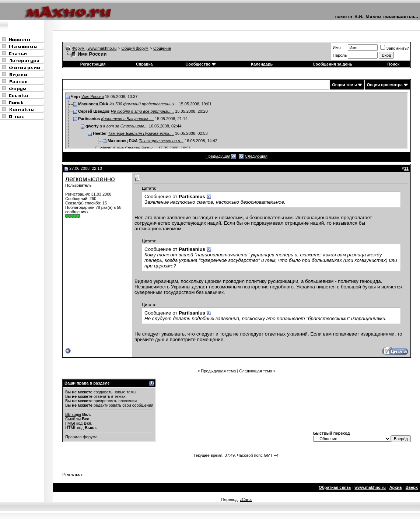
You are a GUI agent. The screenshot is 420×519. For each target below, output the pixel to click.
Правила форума (81, 437)
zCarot (246, 499)
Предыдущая (218, 156)
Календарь (262, 64)
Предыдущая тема (218, 371)
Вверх (412, 487)
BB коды (73, 414)
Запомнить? (395, 48)
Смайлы (73, 419)
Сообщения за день (332, 64)
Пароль (340, 55)
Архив (396, 487)
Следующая (256, 156)
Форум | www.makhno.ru (94, 48)
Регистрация (93, 64)
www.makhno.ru (370, 487)
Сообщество (200, 64)
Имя (337, 48)
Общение (162, 48)
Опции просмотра (385, 85)
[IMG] (70, 423)
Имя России (93, 97)
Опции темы (344, 85)
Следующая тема (255, 371)
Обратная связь (335, 487)
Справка (144, 64)
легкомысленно (90, 179)
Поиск (393, 64)
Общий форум (135, 48)
